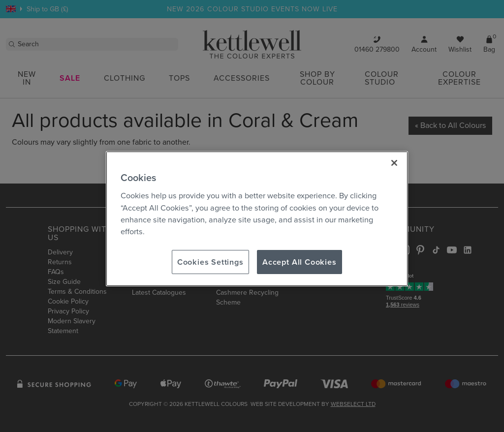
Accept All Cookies (299, 262)
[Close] (394, 163)
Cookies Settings (210, 262)
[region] (257, 218)
